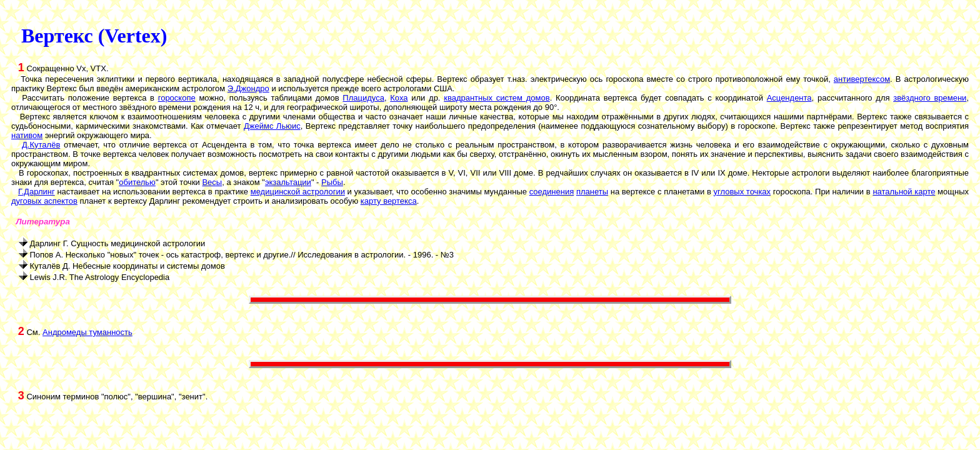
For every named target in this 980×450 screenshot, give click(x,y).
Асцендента (789, 98)
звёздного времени (930, 98)
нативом (27, 135)
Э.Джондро (248, 88)
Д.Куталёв (41, 145)
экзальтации (288, 182)
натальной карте (904, 192)
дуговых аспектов (44, 201)
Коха (399, 98)
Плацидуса (363, 98)
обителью (137, 182)
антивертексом (862, 79)
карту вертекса (389, 201)
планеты (592, 192)
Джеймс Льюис (272, 126)
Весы (212, 182)
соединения (552, 192)
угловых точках (742, 192)
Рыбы (332, 182)
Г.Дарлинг (37, 192)
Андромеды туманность (87, 332)
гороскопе (177, 98)
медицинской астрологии (298, 192)
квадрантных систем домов (497, 98)
